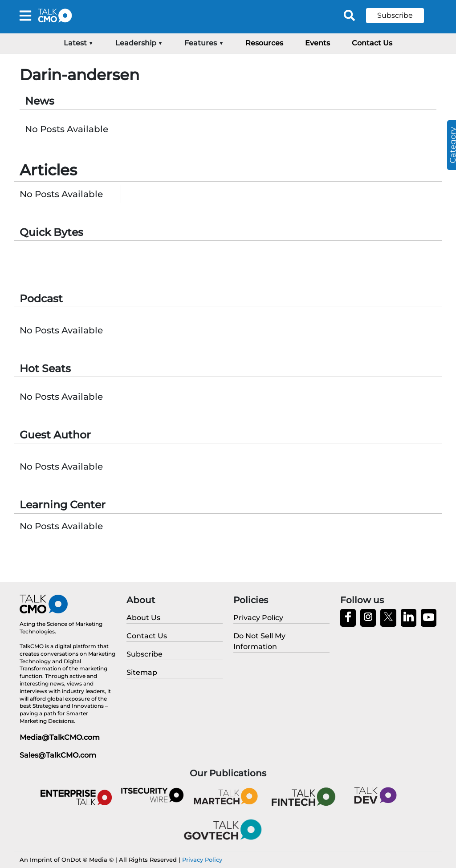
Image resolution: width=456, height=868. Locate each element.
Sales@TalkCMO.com (58, 755)
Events (318, 43)
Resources (264, 43)
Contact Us (372, 43)
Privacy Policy (202, 860)
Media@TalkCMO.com (60, 737)
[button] (402, 16)
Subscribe (395, 15)
